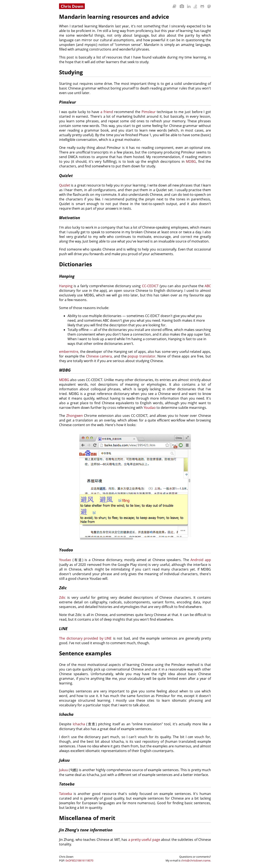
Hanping (66, 286)
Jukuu (63, 770)
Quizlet (65, 185)
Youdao (150, 408)
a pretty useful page (144, 840)
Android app (201, 560)
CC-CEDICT (150, 286)
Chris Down (72, 6)
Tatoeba (65, 794)
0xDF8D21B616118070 (79, 860)
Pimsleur (149, 112)
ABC (208, 286)
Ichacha (79, 724)
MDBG (191, 161)
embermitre (69, 352)
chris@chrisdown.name (196, 860)
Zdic (62, 597)
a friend (107, 112)
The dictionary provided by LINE (85, 638)
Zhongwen (75, 416)
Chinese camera (99, 356)
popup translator (142, 356)
